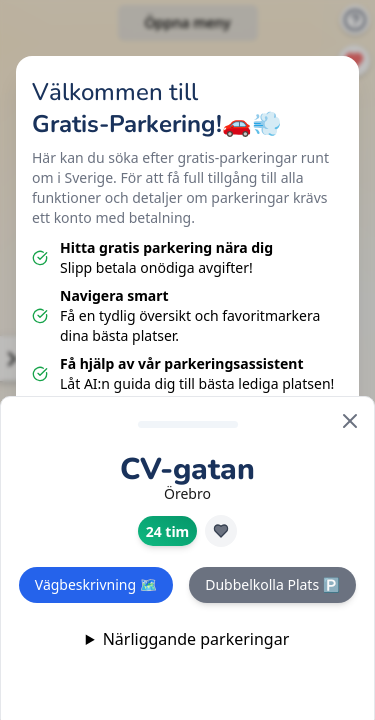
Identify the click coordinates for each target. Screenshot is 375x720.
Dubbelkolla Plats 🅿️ (272, 584)
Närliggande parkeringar (196, 639)
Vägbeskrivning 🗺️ (96, 584)
